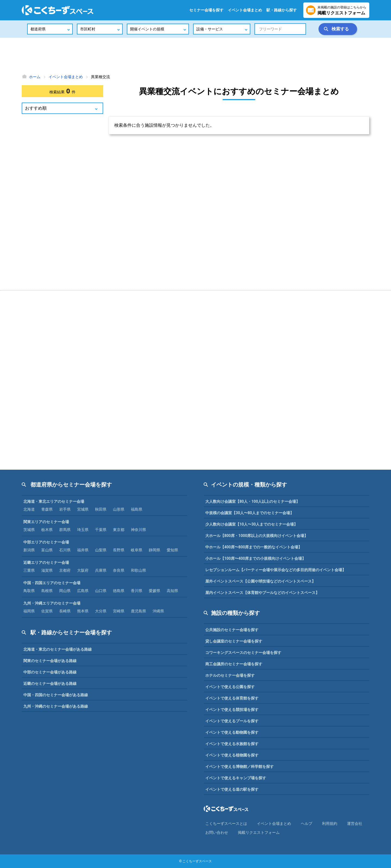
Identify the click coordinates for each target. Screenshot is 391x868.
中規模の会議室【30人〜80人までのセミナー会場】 (250, 513)
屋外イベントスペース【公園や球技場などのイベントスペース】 (260, 581)
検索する (340, 29)
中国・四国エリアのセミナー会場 (52, 583)
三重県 (29, 570)
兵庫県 (101, 570)
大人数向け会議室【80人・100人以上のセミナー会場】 (253, 501)
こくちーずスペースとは (226, 824)
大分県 (101, 611)
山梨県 (101, 550)
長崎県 (65, 611)
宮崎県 (119, 611)
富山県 (47, 550)
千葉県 (101, 530)
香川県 (137, 591)
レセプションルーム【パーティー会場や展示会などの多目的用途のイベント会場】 (276, 570)
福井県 (83, 550)
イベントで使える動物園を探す (232, 732)
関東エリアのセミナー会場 (46, 522)
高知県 (172, 591)
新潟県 (29, 550)
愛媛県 (154, 591)
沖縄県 (158, 611)
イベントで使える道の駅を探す (232, 789)
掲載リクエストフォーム (259, 832)
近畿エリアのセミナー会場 (46, 562)
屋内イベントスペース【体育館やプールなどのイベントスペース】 (262, 593)
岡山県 (65, 591)
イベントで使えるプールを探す (232, 721)
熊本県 (83, 611)
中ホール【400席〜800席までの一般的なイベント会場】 (254, 547)
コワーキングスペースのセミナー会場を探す (243, 653)
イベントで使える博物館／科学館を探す (239, 767)
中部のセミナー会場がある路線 (50, 672)
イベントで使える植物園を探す (232, 755)
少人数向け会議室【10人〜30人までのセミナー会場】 (251, 524)
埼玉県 (83, 530)
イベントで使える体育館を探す (232, 698)
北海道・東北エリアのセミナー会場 (54, 501)
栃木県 (47, 530)
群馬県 (65, 530)
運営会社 (355, 824)
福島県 (137, 509)
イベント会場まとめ (245, 10)
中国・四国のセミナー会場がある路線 (56, 695)
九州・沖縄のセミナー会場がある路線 (56, 706)
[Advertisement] (195, 56)
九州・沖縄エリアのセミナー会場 (52, 603)
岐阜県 (137, 550)
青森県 (47, 509)
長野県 (119, 550)
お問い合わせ (217, 832)
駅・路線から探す (282, 10)
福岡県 (29, 611)
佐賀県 (47, 611)
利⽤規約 (330, 824)
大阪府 (83, 570)
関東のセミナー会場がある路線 (50, 661)
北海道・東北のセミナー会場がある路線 (58, 649)
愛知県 (172, 550)
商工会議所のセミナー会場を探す (234, 664)
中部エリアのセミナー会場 (46, 542)
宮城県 (83, 509)
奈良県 (119, 570)
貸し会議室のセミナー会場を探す (234, 641)
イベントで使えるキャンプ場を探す (236, 778)
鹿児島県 (138, 611)
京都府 (65, 570)
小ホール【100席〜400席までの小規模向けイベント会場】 (256, 558)
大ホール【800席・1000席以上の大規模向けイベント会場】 (257, 536)
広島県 (83, 591)
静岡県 (154, 550)
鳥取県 (29, 591)
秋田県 (101, 509)
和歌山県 (138, 570)
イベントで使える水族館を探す (232, 744)
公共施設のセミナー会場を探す (232, 630)
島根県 (47, 591)
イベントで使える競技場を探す (232, 710)
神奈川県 (138, 530)
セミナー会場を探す (206, 10)
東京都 (119, 530)
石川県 (65, 550)
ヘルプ (307, 824)
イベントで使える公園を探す (230, 687)
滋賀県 (47, 570)
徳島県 (119, 591)
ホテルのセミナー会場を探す (230, 675)
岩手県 (65, 509)
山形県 (119, 509)
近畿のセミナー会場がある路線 (50, 683)
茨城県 (29, 530)
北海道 (29, 509)
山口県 (101, 591)
